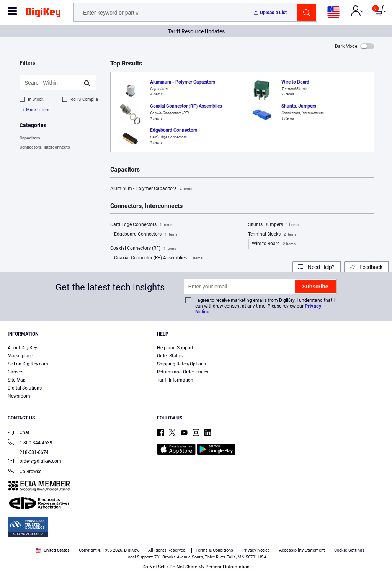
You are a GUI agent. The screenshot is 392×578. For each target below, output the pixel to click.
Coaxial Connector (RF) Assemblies (158, 258)
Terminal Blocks (272, 234)
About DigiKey (22, 348)
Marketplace (20, 356)
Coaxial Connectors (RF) (143, 249)
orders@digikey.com (34, 462)
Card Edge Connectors (141, 225)
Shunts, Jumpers (273, 225)
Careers (16, 372)
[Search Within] (52, 83)
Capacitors (30, 138)
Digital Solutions (25, 388)
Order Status (170, 356)
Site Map (17, 380)
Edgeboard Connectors (146, 234)
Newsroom (19, 396)
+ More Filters (36, 110)
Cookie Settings (349, 550)
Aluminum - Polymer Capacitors (151, 189)
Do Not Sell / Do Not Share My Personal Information (196, 567)
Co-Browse (24, 472)
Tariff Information (175, 380)
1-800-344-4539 (30, 443)
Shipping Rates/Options (181, 364)
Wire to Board (274, 244)
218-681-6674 (28, 452)
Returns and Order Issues (183, 372)
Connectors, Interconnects (45, 147)
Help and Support (175, 348)
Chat (19, 433)
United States (53, 550)
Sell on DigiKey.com (28, 364)
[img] (43, 14)
